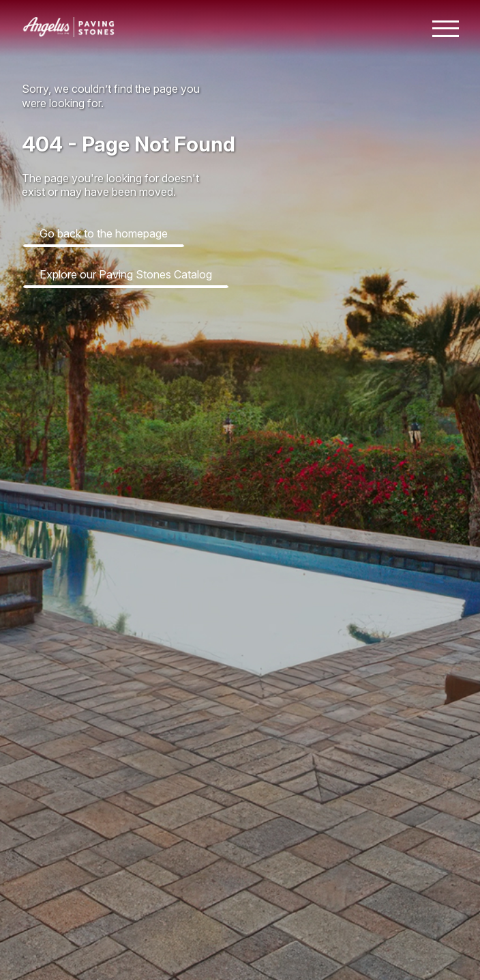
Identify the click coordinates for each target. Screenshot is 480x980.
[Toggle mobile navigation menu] (446, 29)
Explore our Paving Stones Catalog (126, 274)
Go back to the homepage (104, 233)
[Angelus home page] (69, 33)
